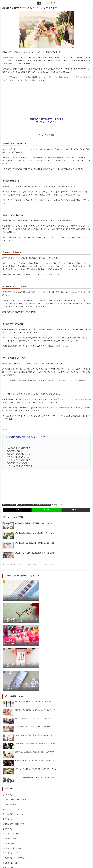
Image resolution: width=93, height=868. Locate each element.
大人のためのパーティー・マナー (26, 505)
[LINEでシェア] (46, 510)
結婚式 (60, 505)
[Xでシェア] (17, 510)
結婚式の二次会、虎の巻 (44, 505)
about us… (39, 862)
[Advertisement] (46, 97)
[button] (76, 510)
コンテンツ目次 (44, 135)
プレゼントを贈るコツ (9, 505)
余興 (54, 505)
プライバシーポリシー (51, 862)
